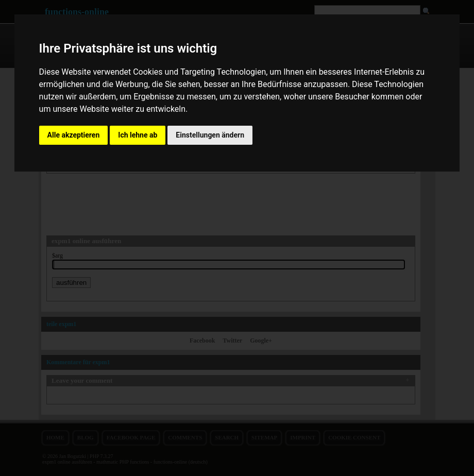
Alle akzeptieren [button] (74, 135)
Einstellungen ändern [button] (210, 135)
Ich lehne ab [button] (138, 135)
